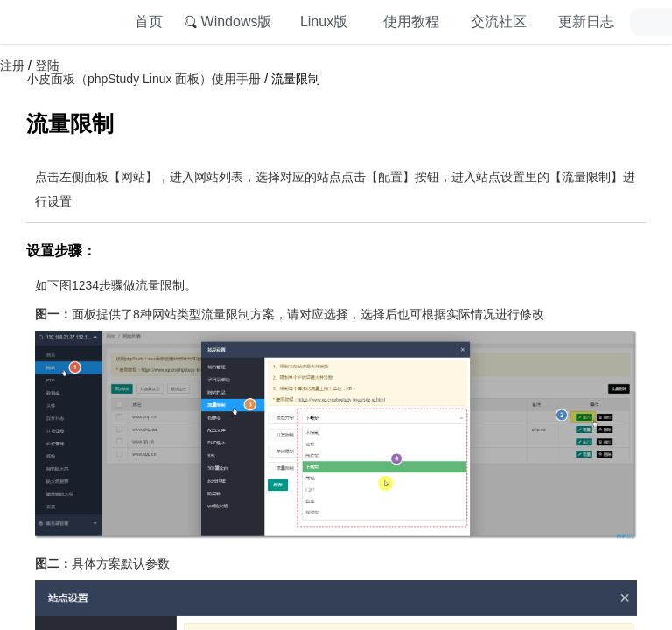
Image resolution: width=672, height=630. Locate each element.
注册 (12, 66)
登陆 (47, 66)
